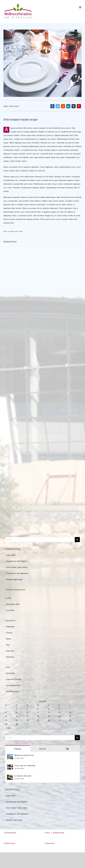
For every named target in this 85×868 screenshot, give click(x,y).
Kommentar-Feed (14, 685)
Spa (8, 645)
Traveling (10, 657)
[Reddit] (63, 106)
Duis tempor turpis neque (17, 567)
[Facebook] (52, 106)
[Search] (77, 540)
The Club (10, 651)
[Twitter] (58, 106)
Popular (18, 749)
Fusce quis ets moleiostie (25, 766)
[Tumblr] (74, 106)
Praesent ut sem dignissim (17, 573)
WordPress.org (13, 692)
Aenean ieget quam (15, 579)
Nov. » (10, 728)
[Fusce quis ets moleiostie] (10, 766)
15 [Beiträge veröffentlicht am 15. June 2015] (6, 716)
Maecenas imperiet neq (24, 755)
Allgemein (11, 627)
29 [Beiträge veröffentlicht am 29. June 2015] (6, 724)
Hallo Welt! (11, 555)
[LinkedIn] (68, 106)
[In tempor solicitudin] (10, 776)
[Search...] (40, 540)
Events (9, 633)
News (21, 231)
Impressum (50, 843)
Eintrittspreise (11, 833)
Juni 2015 (10, 610)
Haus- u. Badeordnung (55, 833)
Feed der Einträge (14, 679)
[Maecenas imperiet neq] (10, 756)
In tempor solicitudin (23, 776)
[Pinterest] (79, 106)
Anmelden (11, 673)
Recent (42, 749)
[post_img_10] (42, 63)
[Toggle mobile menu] (80, 7)
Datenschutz (10, 843)
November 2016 (13, 604)
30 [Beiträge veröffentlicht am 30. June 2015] (17, 724)
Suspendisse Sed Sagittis (17, 561)
